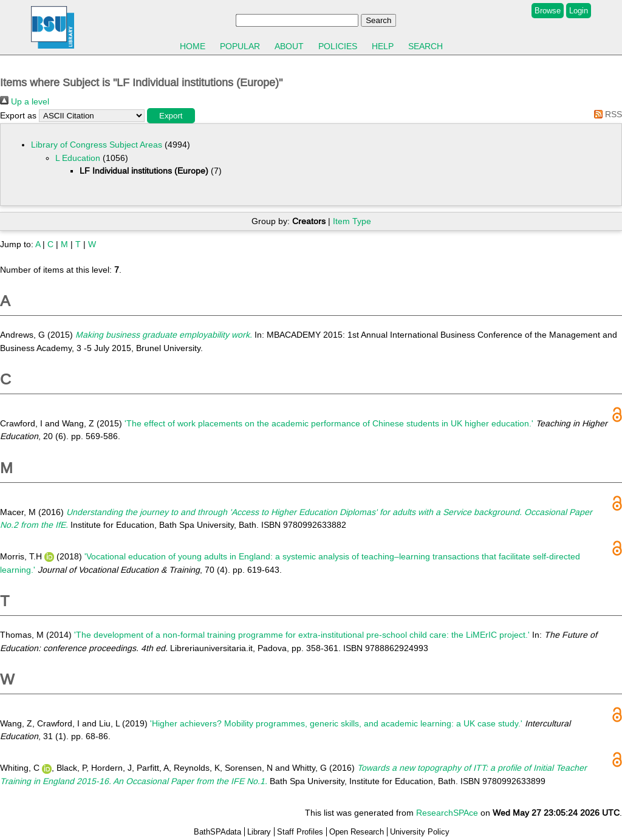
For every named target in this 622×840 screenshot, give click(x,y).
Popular (240, 46)
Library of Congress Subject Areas (97, 145)
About (289, 46)
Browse (548, 11)
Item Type (352, 221)
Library (259, 832)
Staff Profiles (300, 832)
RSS (606, 114)
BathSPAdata (217, 832)
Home (193, 46)
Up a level (25, 101)
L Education (78, 158)
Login (579, 11)
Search (425, 46)
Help (383, 46)
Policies (338, 46)
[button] (171, 116)
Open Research (357, 832)
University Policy (420, 832)
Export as (18, 115)
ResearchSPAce (447, 813)
